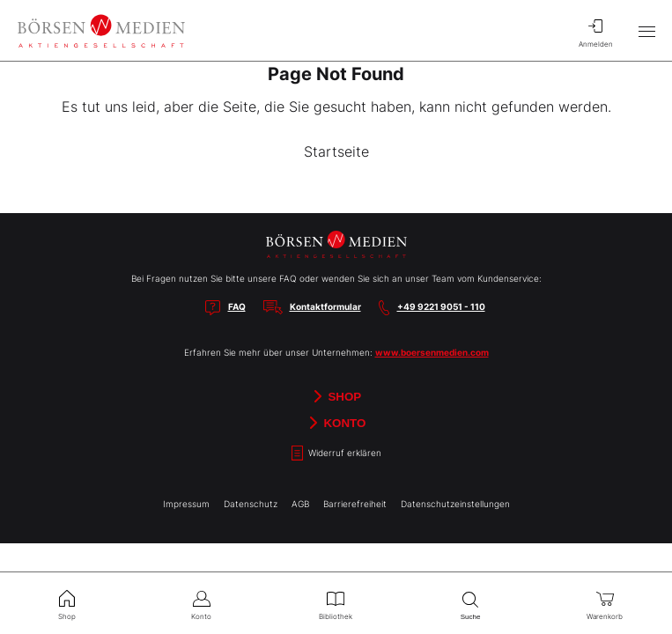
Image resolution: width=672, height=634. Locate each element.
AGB (300, 504)
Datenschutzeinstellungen (455, 504)
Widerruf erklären (336, 453)
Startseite (336, 151)
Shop (336, 396)
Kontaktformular (325, 306)
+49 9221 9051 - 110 (441, 306)
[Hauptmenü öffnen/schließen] (646, 31)
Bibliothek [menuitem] (336, 603)
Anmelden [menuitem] (595, 31)
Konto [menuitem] (202, 603)
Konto (336, 423)
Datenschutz (251, 504)
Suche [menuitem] (471, 604)
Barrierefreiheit (355, 504)
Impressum (186, 504)
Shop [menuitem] (67, 603)
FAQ (237, 306)
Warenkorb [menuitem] (605, 603)
